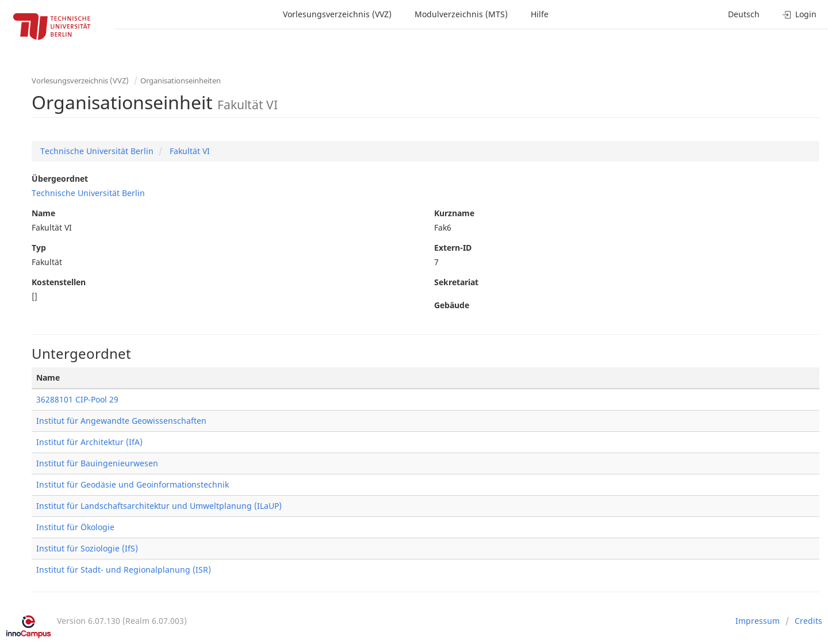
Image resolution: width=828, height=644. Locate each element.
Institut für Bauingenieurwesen (97, 463)
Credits (808, 621)
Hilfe (540, 14)
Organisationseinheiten (181, 80)
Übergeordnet (60, 179)
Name (43, 213)
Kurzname (454, 213)
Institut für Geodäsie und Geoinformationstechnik (133, 484)
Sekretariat (456, 282)
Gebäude (452, 305)
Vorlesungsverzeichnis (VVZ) (337, 14)
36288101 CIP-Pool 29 (77, 399)
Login (800, 14)
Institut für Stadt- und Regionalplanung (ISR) (124, 570)
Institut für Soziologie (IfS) (87, 548)
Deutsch (744, 14)
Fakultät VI (189, 151)
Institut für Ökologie (75, 527)
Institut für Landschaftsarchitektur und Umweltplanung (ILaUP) (159, 506)
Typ (39, 248)
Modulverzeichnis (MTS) (461, 14)
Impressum (758, 621)
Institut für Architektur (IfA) (89, 442)
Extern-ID (453, 248)
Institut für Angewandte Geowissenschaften (121, 421)
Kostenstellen (59, 282)
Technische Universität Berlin (97, 151)
